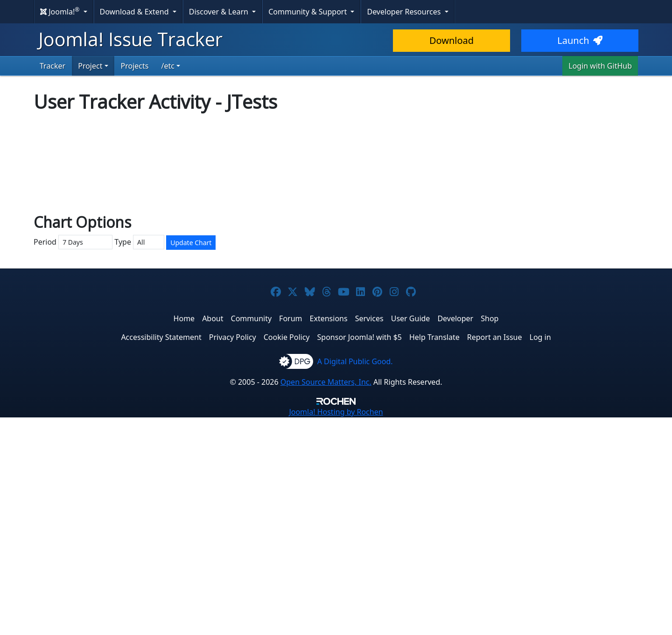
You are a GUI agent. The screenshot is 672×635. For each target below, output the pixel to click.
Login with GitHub (600, 66)
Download (451, 40)
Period (45, 459)
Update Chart (191, 460)
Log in (540, 555)
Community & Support (308, 12)
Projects (135, 66)
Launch (580, 40)
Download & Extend (135, 12)
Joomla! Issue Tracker (130, 39)
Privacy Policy (233, 555)
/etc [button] (168, 66)
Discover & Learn (220, 12)
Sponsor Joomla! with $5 (360, 555)
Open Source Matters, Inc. (326, 600)
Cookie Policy (287, 555)
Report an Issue (495, 555)
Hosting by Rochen (336, 629)
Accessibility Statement (161, 555)
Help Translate (434, 555)
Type (123, 459)
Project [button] (90, 66)
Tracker (52, 66)
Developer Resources (405, 12)
